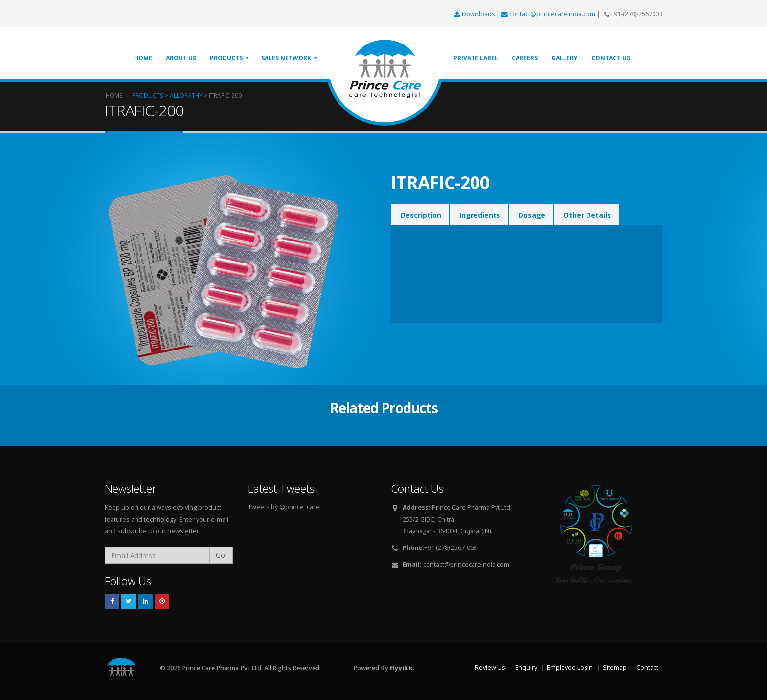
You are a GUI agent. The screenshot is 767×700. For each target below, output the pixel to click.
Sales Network (286, 58)
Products (226, 58)
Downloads (475, 14)
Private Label (476, 58)
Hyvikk (401, 668)
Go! (221, 555)
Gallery (564, 58)
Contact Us (611, 58)
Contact (647, 667)
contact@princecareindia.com (549, 14)
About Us (181, 58)
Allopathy (186, 95)
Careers (525, 58)
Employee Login (570, 667)
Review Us (490, 667)
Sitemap (615, 667)
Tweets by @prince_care (284, 507)
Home (143, 58)
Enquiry (526, 667)
